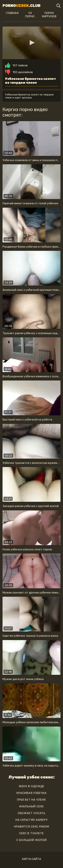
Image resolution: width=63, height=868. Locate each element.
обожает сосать (32, 813)
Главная (12, 13)
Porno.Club (22, 6)
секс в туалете (32, 833)
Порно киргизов (49, 15)
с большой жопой (32, 840)
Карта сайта (32, 859)
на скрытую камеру (31, 820)
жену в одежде (32, 786)
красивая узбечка (31, 793)
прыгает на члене (31, 800)
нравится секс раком (32, 827)
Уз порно (30, 15)
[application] (32, 43)
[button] (32, 43)
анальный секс (32, 806)
